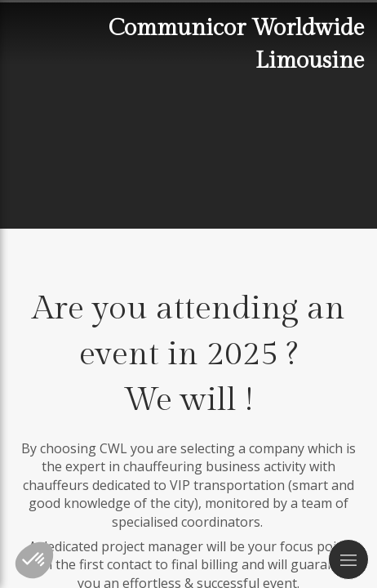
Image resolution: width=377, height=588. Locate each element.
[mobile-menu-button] (348, 559)
